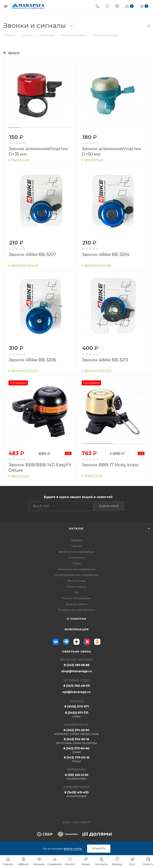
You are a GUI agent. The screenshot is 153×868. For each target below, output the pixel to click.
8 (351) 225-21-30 (76, 777)
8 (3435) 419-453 (76, 794)
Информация (77, 629)
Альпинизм (76, 558)
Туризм (76, 546)
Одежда (76, 540)
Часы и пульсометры (77, 598)
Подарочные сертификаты (76, 610)
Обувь (76, 563)
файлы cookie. (73, 849)
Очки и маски (77, 587)
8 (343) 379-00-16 (76, 759)
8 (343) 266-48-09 (77, 686)
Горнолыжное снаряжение (76, 569)
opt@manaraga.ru (76, 692)
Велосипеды (77, 581)
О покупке (76, 619)
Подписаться (109, 506)
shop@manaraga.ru (77, 671)
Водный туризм (77, 604)
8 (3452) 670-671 (77, 706)
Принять (99, 849)
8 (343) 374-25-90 (76, 732)
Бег (77, 592)
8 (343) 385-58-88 (77, 665)
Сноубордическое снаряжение (76, 575)
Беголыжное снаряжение (76, 552)
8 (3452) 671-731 (76, 715)
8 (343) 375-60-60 (76, 750)
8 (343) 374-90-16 (76, 741)
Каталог (77, 528)
